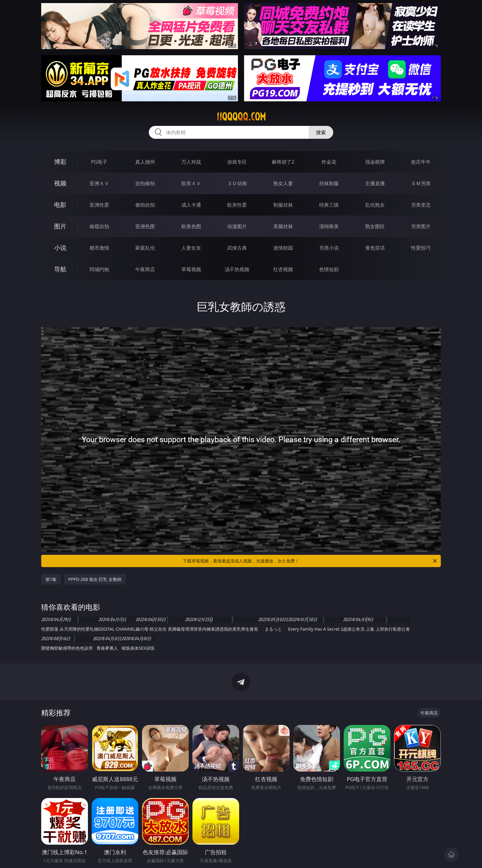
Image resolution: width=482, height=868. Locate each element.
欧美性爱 (237, 205)
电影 (60, 205)
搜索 (321, 132)
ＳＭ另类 (421, 183)
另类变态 (421, 205)
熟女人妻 (283, 183)
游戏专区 (237, 162)
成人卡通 (191, 205)
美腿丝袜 (283, 226)
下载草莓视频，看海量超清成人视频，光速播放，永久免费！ (310, 561)
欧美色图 (191, 226)
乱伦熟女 (375, 205)
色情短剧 (329, 269)
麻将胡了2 (283, 162)
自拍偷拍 (145, 183)
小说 (60, 248)
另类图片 (421, 226)
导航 (60, 269)
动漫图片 (237, 226)
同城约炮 (99, 269)
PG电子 (99, 162)
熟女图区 (375, 226)
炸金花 (329, 162)
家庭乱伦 (145, 248)
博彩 (60, 162)
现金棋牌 (375, 162)
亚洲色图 (145, 226)
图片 (60, 226)
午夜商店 (145, 269)
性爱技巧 (421, 248)
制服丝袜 (283, 205)
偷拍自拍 (145, 205)
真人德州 (145, 162)
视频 (60, 183)
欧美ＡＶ (191, 183)
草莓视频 (191, 269)
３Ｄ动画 (237, 183)
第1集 (51, 579)
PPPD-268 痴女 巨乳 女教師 (95, 579)
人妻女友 (191, 248)
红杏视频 (283, 269)
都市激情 (99, 248)
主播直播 (375, 183)
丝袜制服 (329, 183)
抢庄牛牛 (421, 162)
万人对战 (191, 162)
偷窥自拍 (99, 226)
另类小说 (329, 248)
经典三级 (329, 205)
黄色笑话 (375, 248)
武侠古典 (237, 248)
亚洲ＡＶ (99, 183)
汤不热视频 (237, 269)
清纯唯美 (329, 226)
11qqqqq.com (241, 117)
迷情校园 (283, 248)
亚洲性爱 (99, 205)
